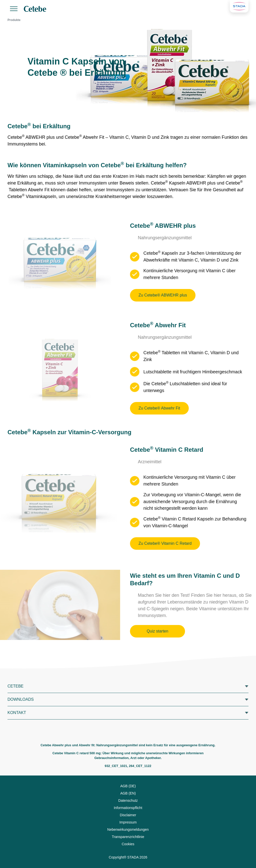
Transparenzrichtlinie (128, 837)
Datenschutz (128, 800)
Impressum (128, 822)
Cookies (128, 844)
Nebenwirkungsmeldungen (128, 829)
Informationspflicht (128, 808)
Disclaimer (128, 815)
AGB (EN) (128, 793)
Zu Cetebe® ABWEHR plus (163, 295)
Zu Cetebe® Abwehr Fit (159, 408)
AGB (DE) (128, 786)
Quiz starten (157, 631)
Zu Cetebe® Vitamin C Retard (165, 543)
